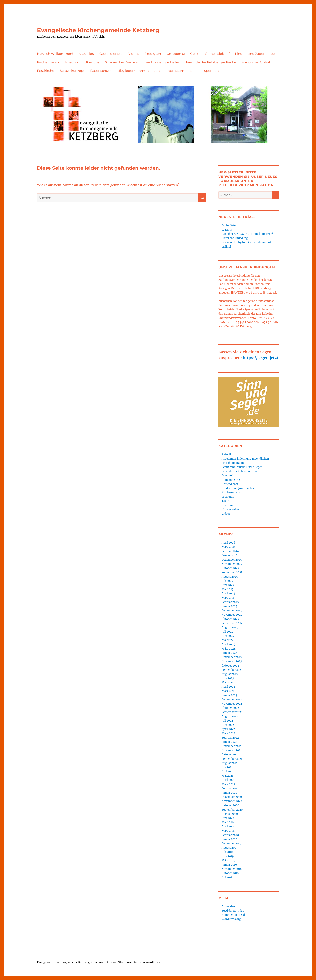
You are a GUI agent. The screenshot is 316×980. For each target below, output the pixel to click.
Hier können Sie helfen (162, 62)
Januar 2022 (229, 742)
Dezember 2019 (232, 844)
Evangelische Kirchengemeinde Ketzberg (98, 30)
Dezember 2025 (232, 560)
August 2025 (230, 577)
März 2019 (228, 860)
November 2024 (232, 615)
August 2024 (230, 627)
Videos (134, 54)
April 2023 (228, 687)
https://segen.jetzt (261, 358)
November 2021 (232, 750)
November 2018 (232, 869)
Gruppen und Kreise (183, 54)
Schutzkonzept (72, 71)
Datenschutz (101, 71)
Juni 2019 (228, 856)
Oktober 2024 (230, 619)
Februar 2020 (230, 835)
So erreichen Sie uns (121, 62)
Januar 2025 (229, 606)
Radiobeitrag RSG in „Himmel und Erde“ (248, 234)
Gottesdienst (230, 484)
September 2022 (232, 712)
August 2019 (230, 848)
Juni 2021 (228, 772)
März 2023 (228, 691)
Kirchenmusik (48, 62)
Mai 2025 (228, 589)
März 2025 (229, 598)
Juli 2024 (227, 632)
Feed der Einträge (233, 911)
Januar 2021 (229, 793)
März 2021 (228, 784)
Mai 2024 (228, 640)
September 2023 (232, 670)
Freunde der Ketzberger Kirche (211, 62)
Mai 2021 (227, 776)
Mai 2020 (228, 822)
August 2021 (230, 763)
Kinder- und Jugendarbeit (256, 54)
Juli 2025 (227, 581)
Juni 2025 (228, 585)
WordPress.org (231, 919)
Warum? (227, 230)
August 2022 (230, 716)
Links (194, 71)
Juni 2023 (228, 678)
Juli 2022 (227, 721)
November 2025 (232, 564)
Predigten (153, 54)
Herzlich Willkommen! (55, 54)
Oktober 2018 (230, 873)
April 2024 (228, 644)
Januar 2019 (229, 865)
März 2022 (229, 733)
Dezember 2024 (232, 611)
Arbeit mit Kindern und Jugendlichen (245, 459)
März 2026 (229, 547)
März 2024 (229, 649)
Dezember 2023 (232, 657)
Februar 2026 (230, 551)
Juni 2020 (228, 818)
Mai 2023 (228, 683)
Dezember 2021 (232, 746)
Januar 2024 (229, 653)
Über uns (92, 62)
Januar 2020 (229, 839)
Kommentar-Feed (233, 915)
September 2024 (232, 623)
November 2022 (232, 704)
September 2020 (232, 810)
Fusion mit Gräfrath (257, 62)
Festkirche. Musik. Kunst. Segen (242, 467)
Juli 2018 (227, 877)
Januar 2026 (230, 555)
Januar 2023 (229, 695)
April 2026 (228, 543)
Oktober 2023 (230, 666)
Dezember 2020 (232, 797)
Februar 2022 (230, 738)
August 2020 (230, 814)
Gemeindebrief (217, 54)
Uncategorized (231, 509)
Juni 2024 (228, 636)
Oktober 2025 (230, 568)
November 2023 (232, 661)
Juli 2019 (227, 852)
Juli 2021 (227, 767)
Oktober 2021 (230, 755)
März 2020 (229, 831)
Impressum (175, 71)
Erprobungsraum (233, 463)
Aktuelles (86, 54)
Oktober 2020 (230, 805)
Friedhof (72, 62)
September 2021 (232, 759)
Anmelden (228, 906)
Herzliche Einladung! (235, 238)
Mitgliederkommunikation (138, 71)
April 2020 (228, 827)
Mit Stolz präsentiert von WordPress (137, 962)
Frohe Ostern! (231, 225)
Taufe (225, 501)
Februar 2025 (230, 602)
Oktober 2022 (230, 708)
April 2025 (228, 594)
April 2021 (228, 780)
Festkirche (46, 71)
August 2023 (230, 674)
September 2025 (232, 572)
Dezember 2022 (232, 699)
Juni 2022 (228, 725)
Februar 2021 (230, 788)
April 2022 (228, 729)
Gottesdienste (111, 54)
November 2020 (232, 801)
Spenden (211, 71)
